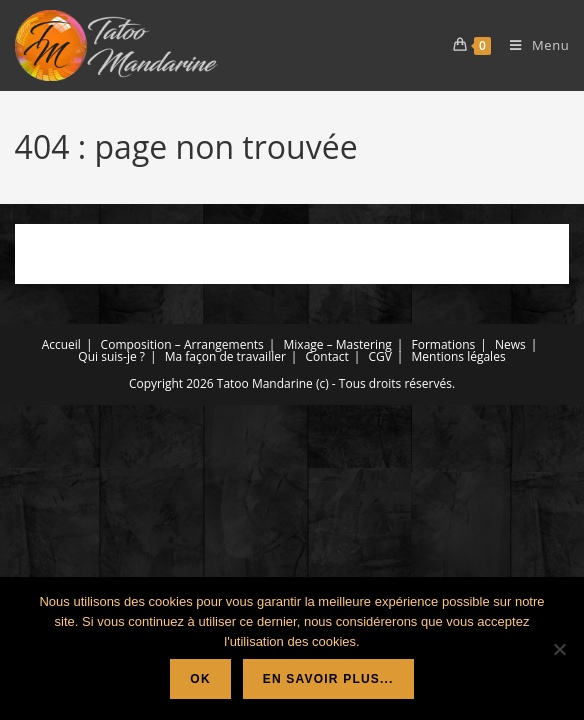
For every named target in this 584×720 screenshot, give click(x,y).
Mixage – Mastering (338, 344)
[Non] (559, 649)
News (510, 344)
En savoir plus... (328, 679)
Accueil (61, 344)
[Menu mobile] (532, 45)
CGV (379, 356)
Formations (444, 344)
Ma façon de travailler (225, 356)
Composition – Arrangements (182, 344)
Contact (327, 356)
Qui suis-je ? (111, 356)
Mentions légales (459, 356)
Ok (200, 679)
